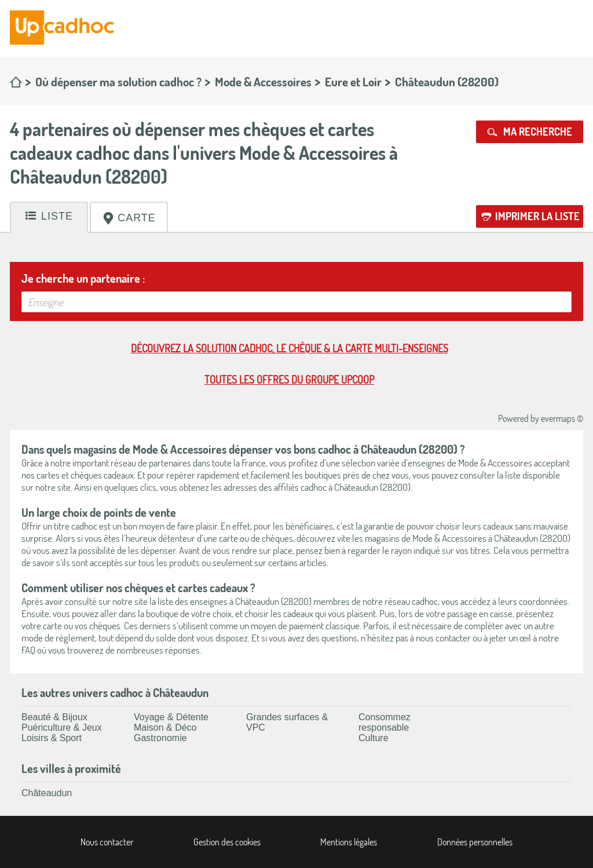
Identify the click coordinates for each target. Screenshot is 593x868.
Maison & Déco (165, 727)
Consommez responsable (385, 722)
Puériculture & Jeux (62, 727)
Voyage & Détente (171, 717)
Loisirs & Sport (52, 738)
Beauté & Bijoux (54, 717)
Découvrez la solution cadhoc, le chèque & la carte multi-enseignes (290, 348)
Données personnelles (475, 842)
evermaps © (562, 418)
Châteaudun (47, 793)
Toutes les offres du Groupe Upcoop (289, 380)
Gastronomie (160, 738)
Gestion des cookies (227, 842)
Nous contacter (107, 842)
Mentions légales (349, 842)
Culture (374, 738)
